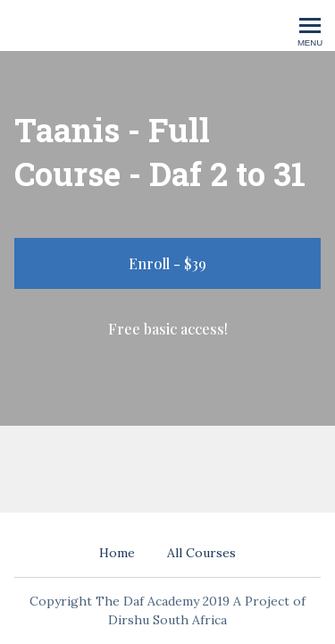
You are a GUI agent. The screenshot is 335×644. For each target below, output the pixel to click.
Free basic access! (168, 329)
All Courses (201, 553)
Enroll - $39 (167, 263)
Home (117, 553)
